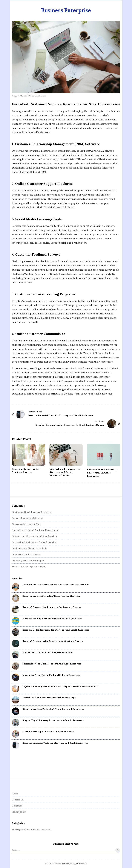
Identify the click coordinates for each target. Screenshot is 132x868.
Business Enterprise (66, 10)
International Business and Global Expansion (34, 542)
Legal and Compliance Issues (26, 554)
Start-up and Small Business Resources (31, 512)
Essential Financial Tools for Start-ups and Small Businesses (60, 415)
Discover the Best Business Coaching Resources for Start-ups (56, 585)
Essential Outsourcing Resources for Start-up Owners (52, 607)
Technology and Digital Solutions (29, 566)
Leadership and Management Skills (29, 548)
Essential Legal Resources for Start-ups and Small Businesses (56, 630)
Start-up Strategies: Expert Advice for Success (48, 732)
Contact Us (18, 800)
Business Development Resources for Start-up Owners (52, 619)
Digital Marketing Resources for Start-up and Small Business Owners (60, 686)
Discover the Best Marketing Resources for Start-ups (51, 596)
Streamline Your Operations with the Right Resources (52, 664)
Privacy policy (19, 812)
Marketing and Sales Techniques (28, 560)
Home (15, 794)
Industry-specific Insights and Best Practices (34, 536)
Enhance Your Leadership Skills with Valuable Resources (102, 473)
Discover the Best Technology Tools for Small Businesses (53, 709)
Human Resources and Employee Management (35, 530)
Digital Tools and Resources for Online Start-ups (49, 698)
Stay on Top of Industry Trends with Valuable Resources (53, 720)
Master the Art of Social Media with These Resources (51, 675)
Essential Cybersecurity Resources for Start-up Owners (53, 641)
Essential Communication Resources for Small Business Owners (70, 425)
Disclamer (17, 806)
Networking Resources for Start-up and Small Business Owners (65, 472)
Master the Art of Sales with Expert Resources (48, 652)
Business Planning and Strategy (28, 518)
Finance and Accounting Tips (26, 524)
